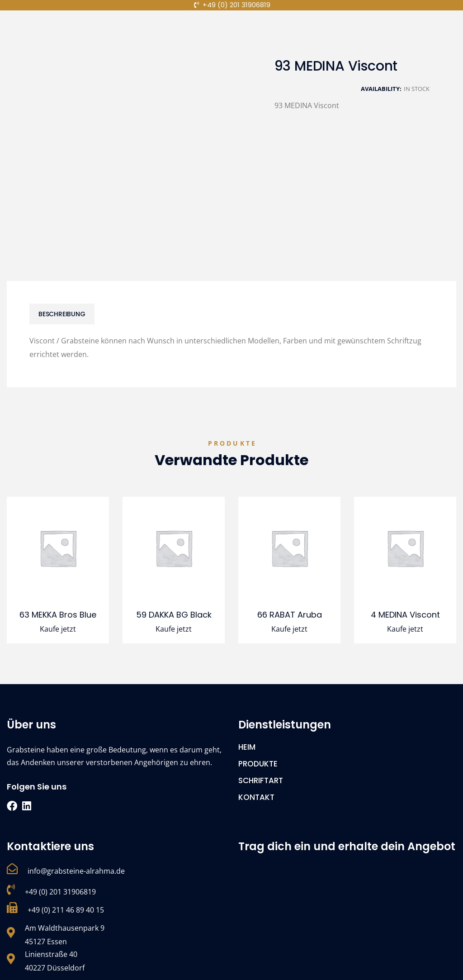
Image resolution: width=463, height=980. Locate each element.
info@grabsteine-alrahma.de (76, 871)
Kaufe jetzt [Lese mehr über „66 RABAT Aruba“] (289, 629)
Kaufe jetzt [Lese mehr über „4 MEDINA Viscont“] (405, 629)
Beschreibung (62, 314)
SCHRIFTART (261, 780)
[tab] (62, 314)
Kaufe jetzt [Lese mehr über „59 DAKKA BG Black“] (174, 629)
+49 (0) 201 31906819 (60, 892)
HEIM (247, 747)
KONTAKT (256, 797)
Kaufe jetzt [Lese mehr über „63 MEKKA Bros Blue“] (58, 629)
